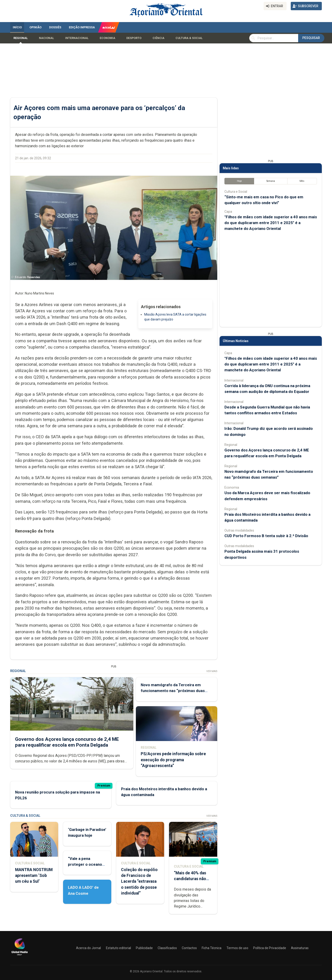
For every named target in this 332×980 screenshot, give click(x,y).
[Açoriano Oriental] (19, 956)
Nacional (46, 38)
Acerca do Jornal (88, 948)
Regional (21, 38)
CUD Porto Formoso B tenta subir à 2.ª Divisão (266, 536)
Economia (107, 38)
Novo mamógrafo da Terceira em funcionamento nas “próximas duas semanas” (173, 691)
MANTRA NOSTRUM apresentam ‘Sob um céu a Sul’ (34, 875)
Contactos (189, 948)
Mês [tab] (302, 181)
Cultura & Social (189, 38)
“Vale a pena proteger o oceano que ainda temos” (85, 864)
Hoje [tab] (239, 181)
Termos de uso (237, 948)
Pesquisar (311, 38)
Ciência (158, 38)
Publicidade (144, 948)
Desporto (134, 38)
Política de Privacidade (270, 948)
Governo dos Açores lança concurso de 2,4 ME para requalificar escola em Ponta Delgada (67, 742)
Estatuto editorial (118, 948)
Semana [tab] (271, 181)
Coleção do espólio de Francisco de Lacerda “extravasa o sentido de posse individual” (139, 881)
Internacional (77, 38)
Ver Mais (212, 671)
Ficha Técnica (212, 948)
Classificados (167, 948)
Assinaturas (300, 948)
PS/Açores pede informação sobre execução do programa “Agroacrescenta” (173, 760)
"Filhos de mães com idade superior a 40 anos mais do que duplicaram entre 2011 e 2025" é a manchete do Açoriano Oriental (271, 223)
